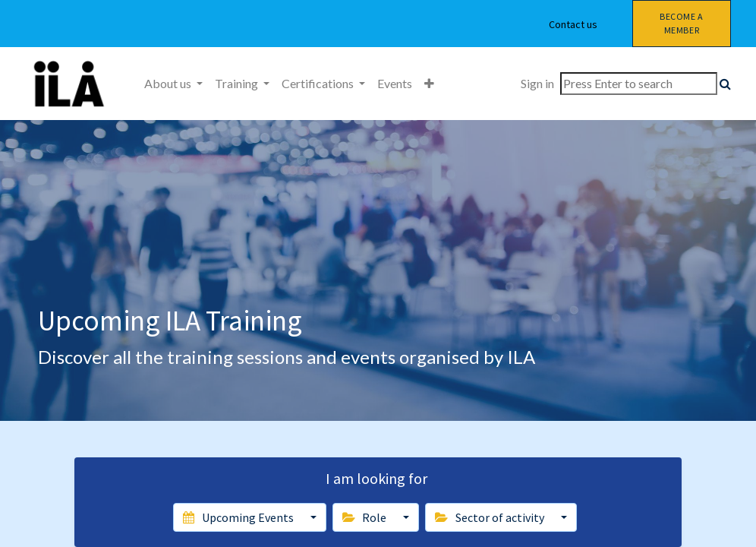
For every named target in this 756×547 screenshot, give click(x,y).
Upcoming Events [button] (239, 517)
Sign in (537, 83)
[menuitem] (395, 84)
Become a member (682, 23)
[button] (429, 84)
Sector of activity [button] (490, 517)
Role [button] (365, 517)
